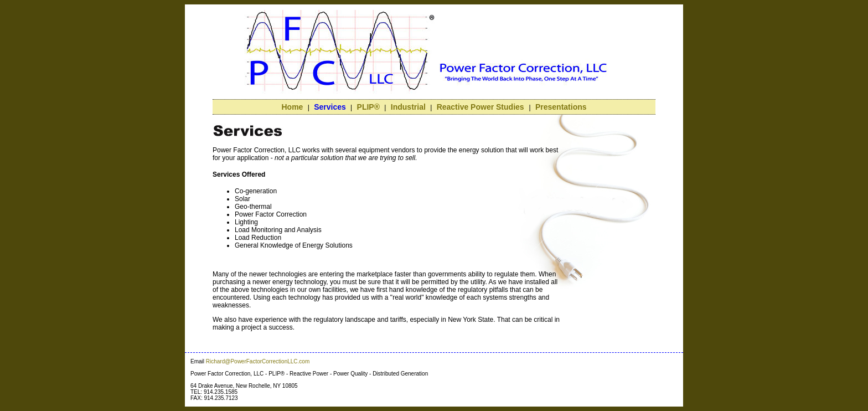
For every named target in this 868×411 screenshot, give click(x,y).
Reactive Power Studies (482, 107)
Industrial (408, 107)
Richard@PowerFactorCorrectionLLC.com (258, 361)
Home (292, 107)
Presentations (561, 107)
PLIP (368, 107)
